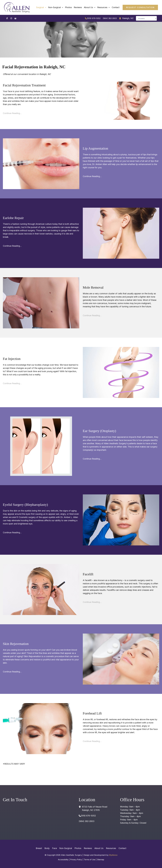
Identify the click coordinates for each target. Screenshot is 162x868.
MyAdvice (113, 855)
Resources (110, 848)
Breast (41, 848)
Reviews (87, 848)
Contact (121, 848)
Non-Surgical (66, 848)
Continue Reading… (12, 113)
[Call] (93, 18)
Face (55, 848)
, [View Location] (128, 18)
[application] (48, 7)
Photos (78, 848)
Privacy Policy (76, 859)
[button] (140, 7)
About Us (98, 848)
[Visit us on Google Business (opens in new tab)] (15, 18)
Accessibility (63, 859)
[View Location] (121, 18)
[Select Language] (146, 18)
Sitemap (101, 859)
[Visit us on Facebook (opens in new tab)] (7, 18)
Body (48, 848)
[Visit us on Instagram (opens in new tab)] (11, 18)
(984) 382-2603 (110, 18)
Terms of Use (90, 859)
